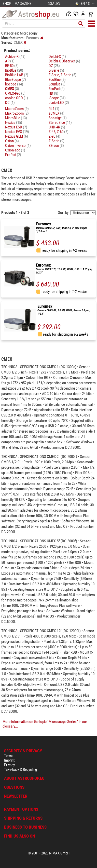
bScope (14, 84)
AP (10, 61)
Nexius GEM (17, 136)
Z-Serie (57, 141)
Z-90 (54, 136)
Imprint (9, 760)
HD (53, 93)
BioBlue (14, 70)
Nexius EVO (17, 132)
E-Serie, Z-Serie (63, 75)
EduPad (57, 89)
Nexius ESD (16, 127)
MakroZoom (17, 113)
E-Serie (56, 70)
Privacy (9, 765)
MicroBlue (16, 118)
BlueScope (16, 80)
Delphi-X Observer (64, 61)
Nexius (14, 123)
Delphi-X (57, 57)
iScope (57, 98)
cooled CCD (17, 98)
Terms (9, 756)
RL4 (54, 109)
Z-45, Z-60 (59, 132)
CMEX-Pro (15, 93)
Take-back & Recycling (20, 770)
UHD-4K (57, 127)
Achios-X (15, 57)
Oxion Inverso (18, 146)
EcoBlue (57, 80)
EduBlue (57, 84)
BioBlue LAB (17, 75)
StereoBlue (60, 123)
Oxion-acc (15, 150)
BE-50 (12, 66)
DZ (54, 66)
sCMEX (57, 113)
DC (10, 103)
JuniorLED (59, 103)
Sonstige (58, 118)
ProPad (13, 155)
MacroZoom (17, 109)
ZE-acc (56, 146)
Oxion (12, 141)
